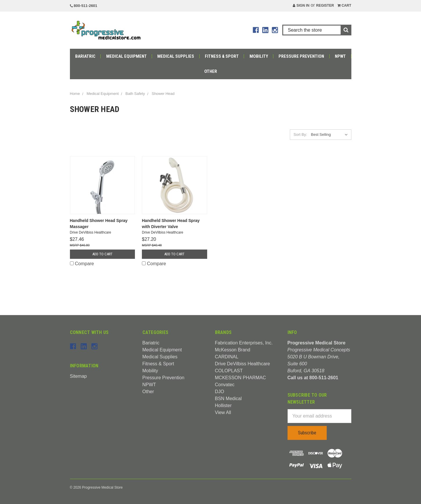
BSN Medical (228, 399)
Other (211, 71)
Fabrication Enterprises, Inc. (244, 343)
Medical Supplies (176, 56)
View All (223, 412)
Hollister (223, 405)
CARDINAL (227, 357)
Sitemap (78, 376)
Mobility (259, 56)
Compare (82, 264)
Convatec (225, 385)
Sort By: (300, 134)
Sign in (301, 6)
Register (325, 6)
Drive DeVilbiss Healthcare (243, 364)
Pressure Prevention (301, 56)
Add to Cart (102, 254)
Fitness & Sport (222, 56)
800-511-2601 (84, 6)
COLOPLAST (229, 371)
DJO (220, 392)
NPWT (340, 56)
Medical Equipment (127, 56)
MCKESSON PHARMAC (241, 378)
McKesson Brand (233, 350)
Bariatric (85, 56)
